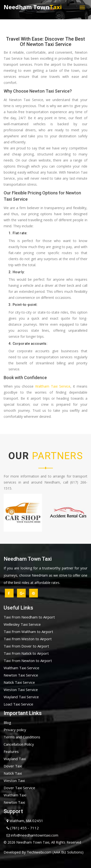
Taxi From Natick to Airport (26, 653)
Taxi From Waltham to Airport (28, 632)
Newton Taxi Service (21, 675)
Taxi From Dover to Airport (26, 646)
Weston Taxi (14, 780)
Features (11, 751)
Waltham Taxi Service (53, 386)
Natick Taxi (13, 773)
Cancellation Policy (19, 744)
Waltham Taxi (15, 795)
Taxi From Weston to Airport (28, 639)
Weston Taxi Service (21, 690)
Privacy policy (15, 730)
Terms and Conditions (22, 737)
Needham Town (33, 7)
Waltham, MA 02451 (23, 821)
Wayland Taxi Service (21, 697)
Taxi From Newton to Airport (28, 661)
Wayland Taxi (15, 759)
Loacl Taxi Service (18, 704)
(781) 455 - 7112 (21, 828)
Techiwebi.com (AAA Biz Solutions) (55, 852)
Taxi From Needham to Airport (29, 617)
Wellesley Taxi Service (22, 624)
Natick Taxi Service (19, 682)
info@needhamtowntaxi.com (31, 835)
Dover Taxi (13, 766)
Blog (7, 722)
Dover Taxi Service (19, 788)
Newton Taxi (14, 802)
